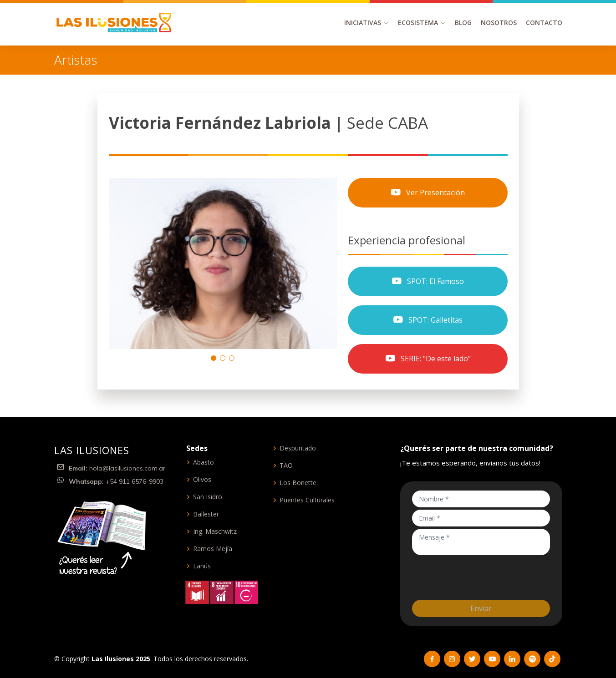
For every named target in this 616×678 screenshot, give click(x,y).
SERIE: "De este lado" (428, 359)
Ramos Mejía (213, 549)
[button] (214, 358)
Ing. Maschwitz (215, 531)
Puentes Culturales (307, 500)
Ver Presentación (428, 193)
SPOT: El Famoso (428, 281)
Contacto (544, 23)
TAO (286, 465)
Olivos (202, 480)
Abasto (204, 462)
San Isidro (208, 497)
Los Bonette (298, 483)
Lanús (202, 566)
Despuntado (298, 448)
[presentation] (481, 575)
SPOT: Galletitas (428, 320)
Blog (463, 23)
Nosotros (499, 23)
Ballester (206, 514)
